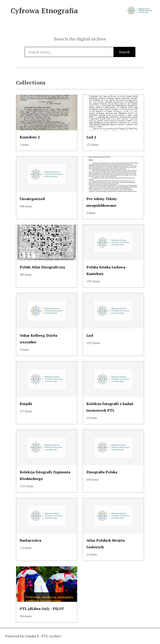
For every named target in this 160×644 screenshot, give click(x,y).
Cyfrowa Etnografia (44, 11)
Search (124, 52)
